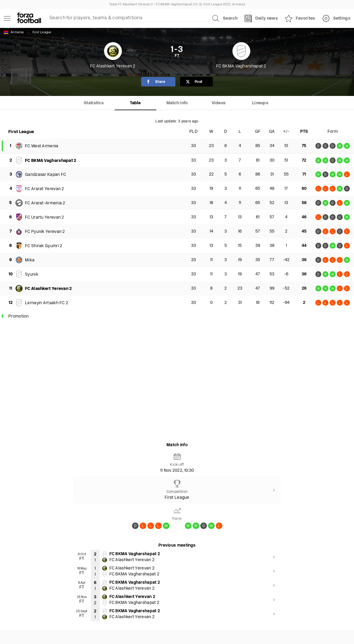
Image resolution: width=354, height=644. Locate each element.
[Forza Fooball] (29, 18)
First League (42, 33)
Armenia (14, 32)
